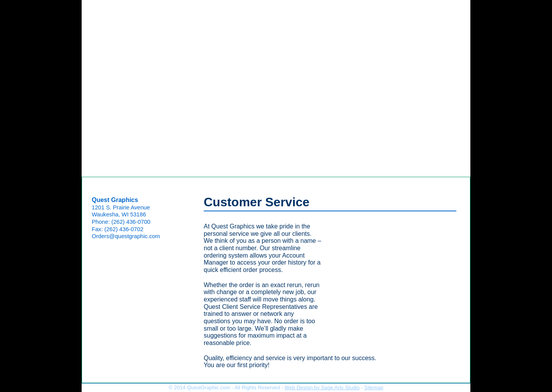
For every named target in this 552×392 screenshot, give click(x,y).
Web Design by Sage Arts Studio (322, 388)
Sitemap (374, 388)
